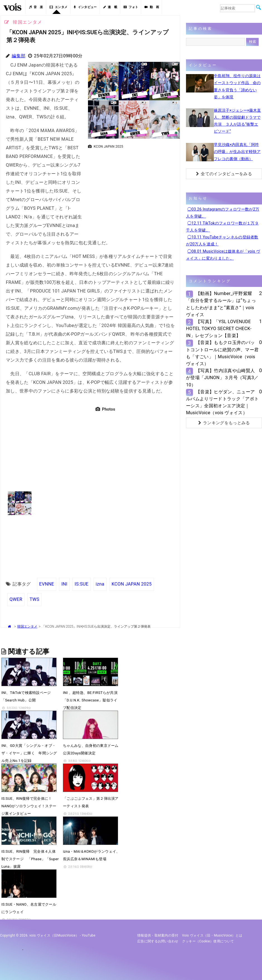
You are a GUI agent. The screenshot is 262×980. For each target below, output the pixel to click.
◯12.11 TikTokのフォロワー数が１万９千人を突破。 (222, 227)
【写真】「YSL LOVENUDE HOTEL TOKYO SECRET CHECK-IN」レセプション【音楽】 (219, 329)
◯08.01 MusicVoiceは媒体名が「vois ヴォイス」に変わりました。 (223, 255)
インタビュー (85, 7)
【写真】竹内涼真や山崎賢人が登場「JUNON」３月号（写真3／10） (222, 378)
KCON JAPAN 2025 (132, 584)
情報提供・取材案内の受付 (158, 935)
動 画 (152, 7)
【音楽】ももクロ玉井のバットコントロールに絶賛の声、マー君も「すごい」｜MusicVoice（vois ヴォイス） (222, 353)
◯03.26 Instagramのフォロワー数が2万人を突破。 (223, 213)
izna (100, 584)
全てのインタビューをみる (224, 174)
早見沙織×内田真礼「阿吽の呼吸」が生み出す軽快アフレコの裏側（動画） (237, 152)
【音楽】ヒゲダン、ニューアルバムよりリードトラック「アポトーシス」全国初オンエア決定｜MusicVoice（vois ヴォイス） (222, 402)
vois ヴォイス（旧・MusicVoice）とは (212, 935)
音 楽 (36, 7)
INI (64, 584)
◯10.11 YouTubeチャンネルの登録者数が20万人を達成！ (222, 241)
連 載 (110, 7)
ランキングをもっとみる (224, 423)
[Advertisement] (132, 190)
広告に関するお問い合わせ (158, 941)
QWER (16, 599)
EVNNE (47, 584)
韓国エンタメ (27, 626)
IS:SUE (82, 584)
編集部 (19, 56)
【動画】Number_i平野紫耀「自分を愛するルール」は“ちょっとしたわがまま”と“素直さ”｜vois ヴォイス (221, 304)
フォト (131, 7)
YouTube (89, 935)
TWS (34, 599)
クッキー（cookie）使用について (208, 941)
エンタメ (59, 7)
